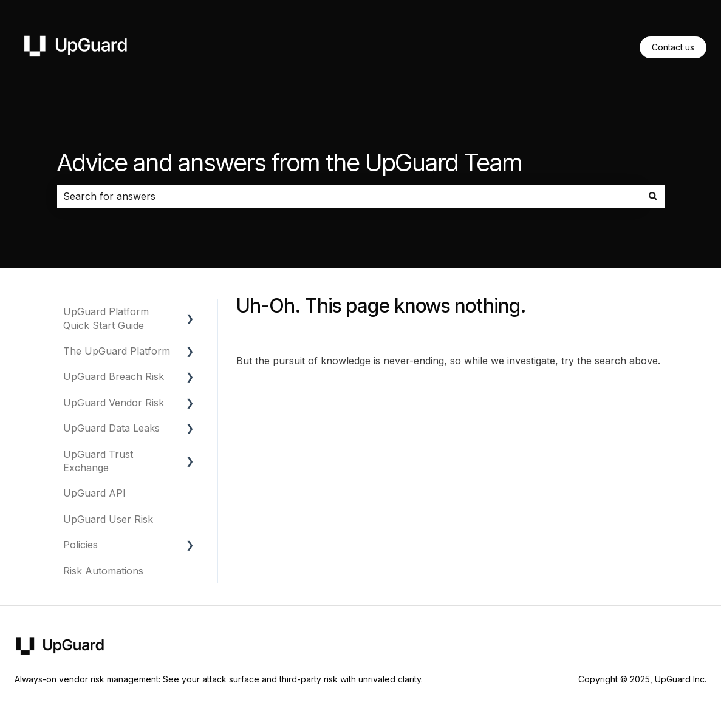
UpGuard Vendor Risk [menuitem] (114, 403)
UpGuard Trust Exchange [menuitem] (98, 461)
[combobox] (349, 196)
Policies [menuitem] (80, 545)
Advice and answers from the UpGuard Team (290, 162)
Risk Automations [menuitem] (103, 571)
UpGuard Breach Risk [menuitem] (114, 376)
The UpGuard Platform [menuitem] (117, 351)
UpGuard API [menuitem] (94, 493)
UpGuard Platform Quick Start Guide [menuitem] (106, 318)
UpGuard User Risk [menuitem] (108, 519)
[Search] (653, 196)
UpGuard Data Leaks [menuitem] (111, 428)
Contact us (673, 47)
